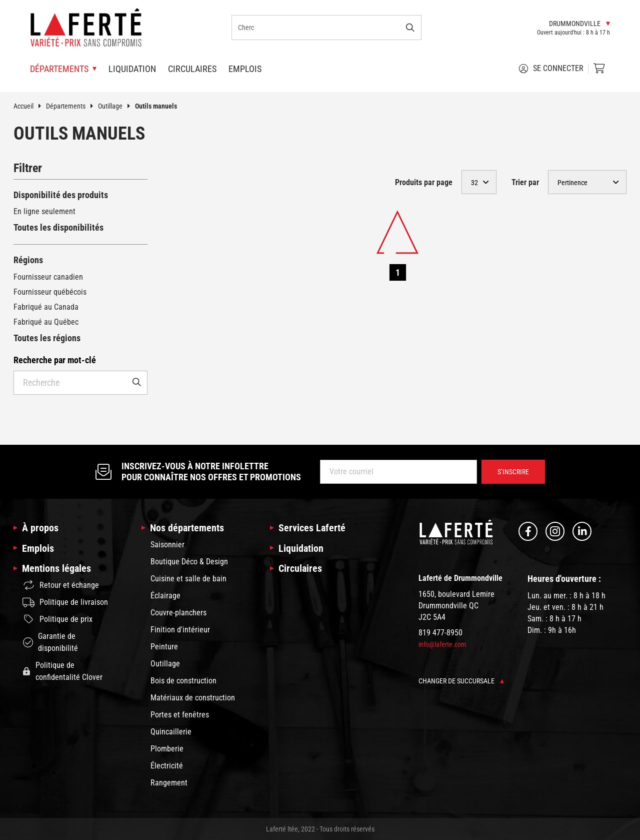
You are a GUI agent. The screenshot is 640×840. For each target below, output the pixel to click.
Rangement (169, 783)
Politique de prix (57, 619)
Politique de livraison (65, 602)
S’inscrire (513, 472)
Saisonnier (167, 545)
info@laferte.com (442, 644)
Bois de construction (183, 681)
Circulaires (192, 69)
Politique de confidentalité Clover (62, 671)
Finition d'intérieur (180, 630)
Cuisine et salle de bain (188, 579)
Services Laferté (312, 528)
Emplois (245, 69)
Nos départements (187, 528)
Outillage (116, 106)
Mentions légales (56, 568)
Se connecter (551, 69)
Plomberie (167, 749)
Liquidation (132, 69)
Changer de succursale (461, 681)
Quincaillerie (171, 732)
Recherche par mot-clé (55, 360)
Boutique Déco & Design (189, 562)
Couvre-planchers (178, 613)
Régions (28, 260)
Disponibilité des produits (61, 195)
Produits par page (424, 182)
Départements (72, 106)
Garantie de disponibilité (50, 642)
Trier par (525, 182)
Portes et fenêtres (180, 715)
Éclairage (165, 596)
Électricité (167, 766)
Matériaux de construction (193, 698)
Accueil (30, 106)
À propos (40, 528)
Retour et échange (61, 585)
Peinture (164, 647)
